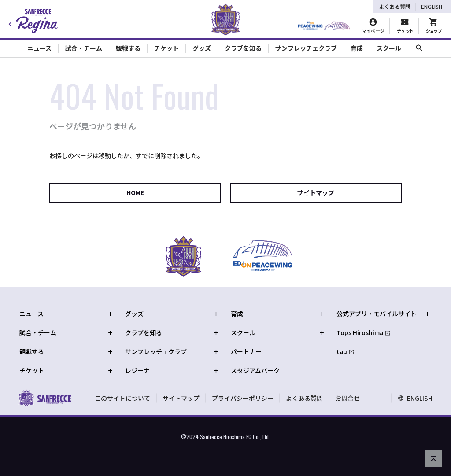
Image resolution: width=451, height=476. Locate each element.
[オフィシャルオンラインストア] (434, 26)
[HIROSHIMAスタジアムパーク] (324, 26)
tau (342, 351)
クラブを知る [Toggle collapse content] (243, 48)
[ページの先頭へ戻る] (433, 458)
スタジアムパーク (255, 370)
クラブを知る (172, 332)
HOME (135, 192)
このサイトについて (122, 398)
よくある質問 (395, 6)
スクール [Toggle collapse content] (389, 48)
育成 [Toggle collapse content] (357, 48)
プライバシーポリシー (243, 398)
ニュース (67, 314)
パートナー (246, 351)
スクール (278, 332)
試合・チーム (67, 332)
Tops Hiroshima (360, 332)
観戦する (67, 351)
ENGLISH (432, 6)
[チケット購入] (405, 26)
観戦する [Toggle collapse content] (128, 48)
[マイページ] (373, 26)
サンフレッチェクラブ (172, 351)
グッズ (172, 314)
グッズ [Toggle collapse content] (202, 48)
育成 (278, 314)
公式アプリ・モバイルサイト (384, 314)
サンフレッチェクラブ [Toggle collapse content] (306, 48)
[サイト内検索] (419, 48)
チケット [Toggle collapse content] (166, 48)
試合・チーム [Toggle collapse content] (84, 48)
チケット (67, 370)
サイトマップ (316, 192)
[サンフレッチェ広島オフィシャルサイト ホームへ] (45, 398)
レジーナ (172, 370)
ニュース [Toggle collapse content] (39, 48)
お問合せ (347, 398)
